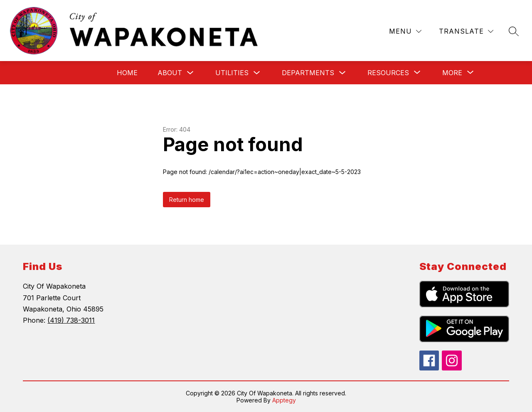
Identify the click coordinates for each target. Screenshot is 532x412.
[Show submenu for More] (452, 73)
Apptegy (284, 400)
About (170, 73)
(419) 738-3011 (71, 320)
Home (127, 73)
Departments (308, 73)
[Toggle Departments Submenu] (342, 73)
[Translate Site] (466, 31)
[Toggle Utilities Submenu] (257, 73)
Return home (187, 200)
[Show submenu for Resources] (388, 73)
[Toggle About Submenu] (190, 73)
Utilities (232, 73)
